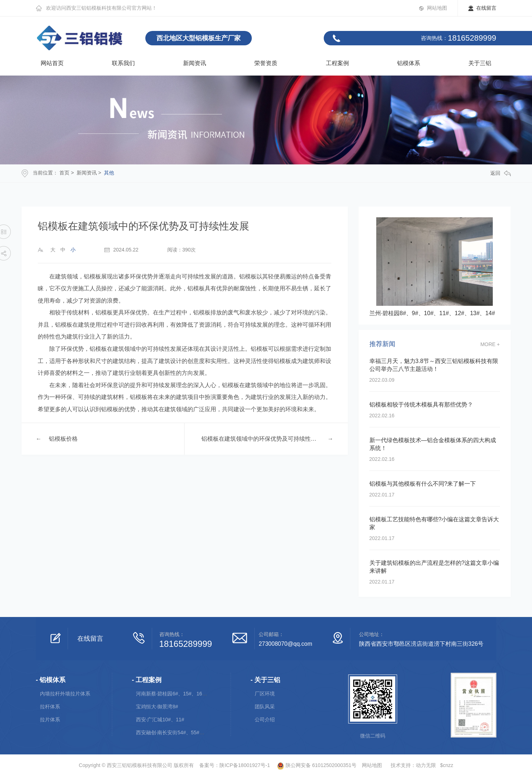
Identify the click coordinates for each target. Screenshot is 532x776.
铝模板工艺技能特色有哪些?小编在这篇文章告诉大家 (434, 523)
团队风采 (265, 707)
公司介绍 (265, 720)
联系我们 (123, 63)
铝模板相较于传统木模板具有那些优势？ (421, 405)
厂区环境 (265, 694)
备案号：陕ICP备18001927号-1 (235, 765)
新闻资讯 (195, 63)
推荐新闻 (382, 344)
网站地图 (437, 8)
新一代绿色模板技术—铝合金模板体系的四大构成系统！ (433, 444)
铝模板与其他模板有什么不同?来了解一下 (423, 484)
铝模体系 (409, 63)
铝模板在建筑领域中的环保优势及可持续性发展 (261, 439)
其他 (109, 173)
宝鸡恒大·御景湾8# (157, 707)
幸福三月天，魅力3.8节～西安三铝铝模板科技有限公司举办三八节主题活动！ (434, 365)
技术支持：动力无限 (413, 765)
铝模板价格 (63, 439)
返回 (501, 173)
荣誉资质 (266, 63)
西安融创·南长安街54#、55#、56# (174, 732)
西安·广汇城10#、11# (160, 720)
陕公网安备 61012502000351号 (314, 765)
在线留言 (486, 8)
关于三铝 (480, 63)
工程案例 (337, 63)
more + (490, 344)
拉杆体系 (50, 707)
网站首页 (52, 63)
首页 (64, 173)
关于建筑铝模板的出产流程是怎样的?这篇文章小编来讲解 (434, 567)
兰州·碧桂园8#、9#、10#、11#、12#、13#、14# (432, 313)
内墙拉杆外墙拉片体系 (65, 694)
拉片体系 (50, 720)
